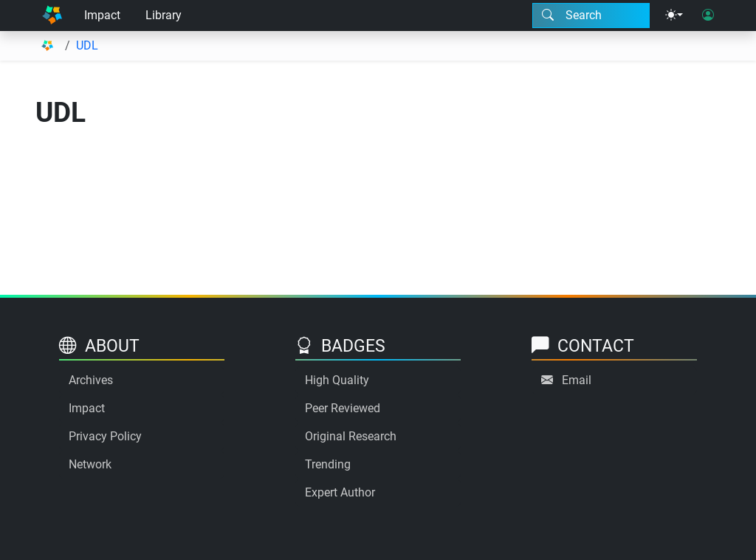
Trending (328, 464)
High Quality (337, 380)
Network (90, 464)
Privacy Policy (105, 436)
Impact (102, 15)
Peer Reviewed (343, 408)
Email (577, 380)
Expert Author (340, 492)
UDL (87, 45)
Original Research (351, 436)
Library (164, 15)
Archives (91, 380)
